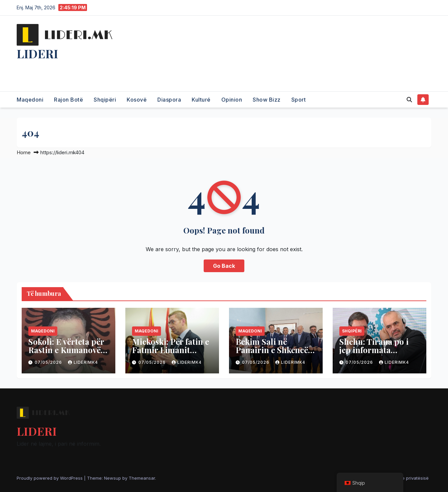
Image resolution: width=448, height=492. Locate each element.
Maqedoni (30, 100)
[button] (409, 100)
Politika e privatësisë (407, 478)
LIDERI (37, 53)
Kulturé (201, 100)
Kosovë (137, 100)
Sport (299, 100)
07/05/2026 (49, 362)
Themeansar (142, 478)
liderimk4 (83, 362)
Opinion (232, 100)
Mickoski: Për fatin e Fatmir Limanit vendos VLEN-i (170, 350)
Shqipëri (105, 100)
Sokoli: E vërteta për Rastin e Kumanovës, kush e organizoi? (67, 350)
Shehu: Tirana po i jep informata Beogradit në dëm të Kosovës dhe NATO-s (378, 354)
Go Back (224, 266)
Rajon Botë (68, 100)
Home (24, 152)
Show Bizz (267, 100)
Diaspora (169, 100)
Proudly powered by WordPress (50, 478)
